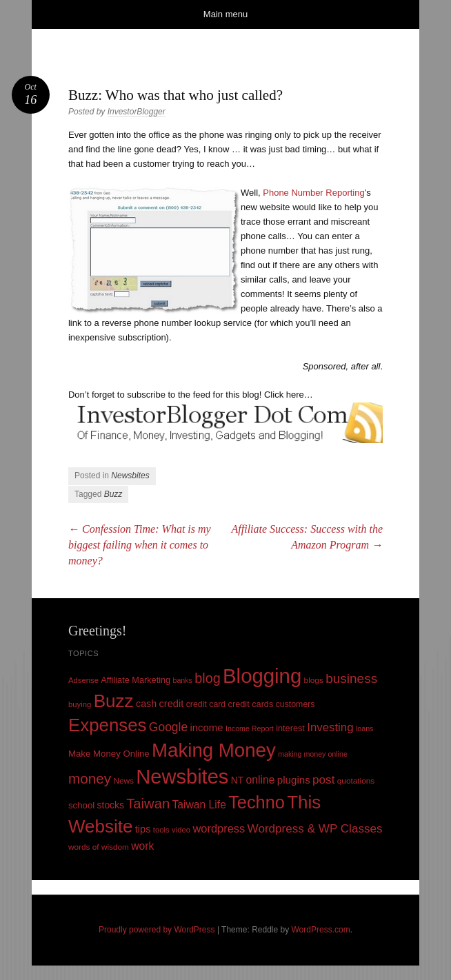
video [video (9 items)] (181, 830)
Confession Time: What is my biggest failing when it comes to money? (140, 545)
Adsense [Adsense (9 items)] (83, 680)
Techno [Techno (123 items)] (257, 802)
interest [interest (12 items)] (290, 728)
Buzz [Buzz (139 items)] (114, 701)
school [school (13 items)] (81, 805)
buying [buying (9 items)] (80, 704)
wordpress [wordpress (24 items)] (219, 828)
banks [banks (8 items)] (183, 680)
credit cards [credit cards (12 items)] (251, 704)
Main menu (226, 14)
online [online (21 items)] (261, 780)
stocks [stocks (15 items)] (111, 805)
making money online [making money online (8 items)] (313, 754)
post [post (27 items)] (323, 780)
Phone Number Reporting (313, 193)
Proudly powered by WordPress (157, 930)
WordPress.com (321, 930)
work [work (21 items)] (142, 846)
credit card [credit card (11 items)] (206, 704)
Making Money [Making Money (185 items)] (214, 750)
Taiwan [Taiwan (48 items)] (148, 804)
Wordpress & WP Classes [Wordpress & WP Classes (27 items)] (315, 829)
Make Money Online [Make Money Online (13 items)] (109, 754)
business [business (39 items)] (351, 678)
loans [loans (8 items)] (364, 728)
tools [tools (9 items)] (161, 830)
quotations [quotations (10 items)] (356, 781)
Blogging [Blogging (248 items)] (262, 676)
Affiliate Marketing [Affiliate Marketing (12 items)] (136, 680)
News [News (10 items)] (123, 781)
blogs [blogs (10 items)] (314, 680)
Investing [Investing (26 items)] (330, 727)
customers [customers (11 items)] (295, 704)
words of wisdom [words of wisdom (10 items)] (99, 847)
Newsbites (130, 476)
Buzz (113, 494)
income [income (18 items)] (207, 728)
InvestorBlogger (137, 112)
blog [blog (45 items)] (207, 678)
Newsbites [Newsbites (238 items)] (182, 777)
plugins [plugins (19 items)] (294, 780)
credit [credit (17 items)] (172, 704)
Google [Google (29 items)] (168, 727)
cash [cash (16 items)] (146, 704)
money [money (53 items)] (90, 778)
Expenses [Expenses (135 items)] (108, 725)
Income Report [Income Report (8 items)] (250, 728)
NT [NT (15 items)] (238, 780)
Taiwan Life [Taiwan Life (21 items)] (199, 805)
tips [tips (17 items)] (143, 829)
